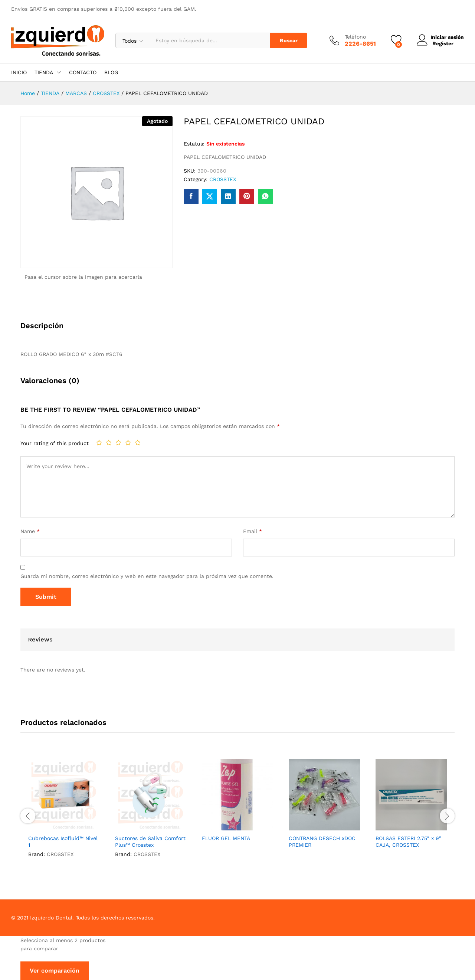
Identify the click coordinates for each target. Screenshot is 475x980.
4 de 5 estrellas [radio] (128, 442)
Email (253, 531)
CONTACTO (83, 72)
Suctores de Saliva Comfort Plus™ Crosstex (150, 842)
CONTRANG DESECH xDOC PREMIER (322, 842)
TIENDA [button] (44, 72)
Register (441, 43)
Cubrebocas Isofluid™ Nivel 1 (63, 842)
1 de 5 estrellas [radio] (99, 442)
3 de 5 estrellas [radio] (118, 442)
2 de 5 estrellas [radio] (109, 442)
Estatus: (194, 144)
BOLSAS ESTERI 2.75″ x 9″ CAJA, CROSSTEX (408, 842)
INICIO (19, 72)
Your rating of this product (55, 443)
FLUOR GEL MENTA (226, 838)
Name (30, 531)
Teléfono (353, 37)
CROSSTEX (223, 179)
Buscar (287, 40)
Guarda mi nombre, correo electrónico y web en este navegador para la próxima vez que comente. (147, 576)
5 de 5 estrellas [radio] (138, 442)
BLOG (111, 72)
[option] (64, 815)
